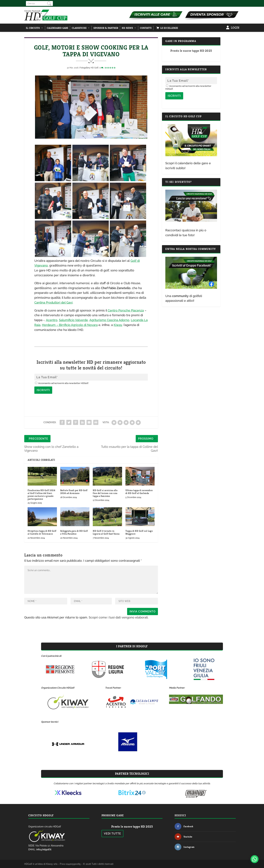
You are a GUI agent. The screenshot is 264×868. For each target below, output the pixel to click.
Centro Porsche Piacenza (126, 310)
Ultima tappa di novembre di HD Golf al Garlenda (139, 492)
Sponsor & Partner (106, 28)
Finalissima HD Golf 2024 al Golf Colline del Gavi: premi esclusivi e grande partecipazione (41, 494)
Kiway (118, 325)
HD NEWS (127, 28)
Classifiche (79, 28)
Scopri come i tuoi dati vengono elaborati (118, 617)
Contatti (146, 28)
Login (235, 28)
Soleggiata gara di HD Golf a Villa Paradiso (74, 532)
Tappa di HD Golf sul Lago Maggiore (139, 532)
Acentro (52, 320)
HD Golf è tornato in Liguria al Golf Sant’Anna (106, 532)
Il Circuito (33, 28)
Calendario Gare (57, 28)
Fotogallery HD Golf (89, 68)
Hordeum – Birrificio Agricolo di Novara (70, 325)
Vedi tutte (112, 834)
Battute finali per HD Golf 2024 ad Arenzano (74, 492)
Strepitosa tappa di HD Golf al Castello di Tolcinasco (42, 532)
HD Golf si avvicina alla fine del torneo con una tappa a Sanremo (105, 493)
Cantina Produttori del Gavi (53, 303)
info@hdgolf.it (44, 849)
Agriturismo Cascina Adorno (109, 320)
